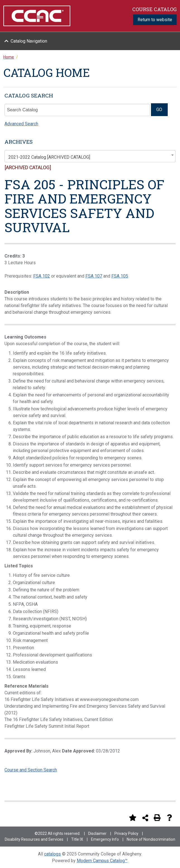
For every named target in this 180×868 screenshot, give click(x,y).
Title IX (77, 839)
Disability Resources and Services (34, 839)
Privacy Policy (126, 833)
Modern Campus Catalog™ (102, 861)
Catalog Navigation (29, 41)
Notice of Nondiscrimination (151, 839)
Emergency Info (105, 839)
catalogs (52, 854)
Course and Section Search (31, 770)
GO (159, 110)
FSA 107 (94, 276)
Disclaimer (97, 833)
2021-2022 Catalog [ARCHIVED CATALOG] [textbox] (49, 157)
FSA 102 (42, 276)
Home (9, 57)
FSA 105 (120, 276)
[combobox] (90, 156)
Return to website (155, 20)
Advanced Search (21, 124)
